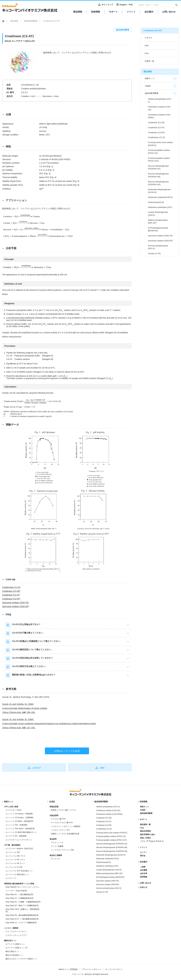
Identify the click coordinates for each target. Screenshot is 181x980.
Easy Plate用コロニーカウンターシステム (22, 887)
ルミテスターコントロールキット (19, 840)
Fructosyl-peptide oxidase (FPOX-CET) (111, 840)
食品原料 (53, 839)
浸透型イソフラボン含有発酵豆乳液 (65, 834)
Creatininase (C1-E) (11, 587)
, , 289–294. (19, 712)
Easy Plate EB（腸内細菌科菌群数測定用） (23, 915)
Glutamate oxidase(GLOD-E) (107, 859)
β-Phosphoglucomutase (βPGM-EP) (110, 877)
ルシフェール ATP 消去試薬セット (19, 871)
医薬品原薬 (54, 807)
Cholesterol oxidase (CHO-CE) (108, 810)
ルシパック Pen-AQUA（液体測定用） (21, 829)
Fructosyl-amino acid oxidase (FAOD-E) (112, 833)
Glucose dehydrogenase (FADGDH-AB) (112, 847)
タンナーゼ (55, 859)
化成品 (52, 802)
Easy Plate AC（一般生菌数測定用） (20, 895)
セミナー (144, 852)
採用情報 (144, 877)
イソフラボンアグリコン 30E (62, 850)
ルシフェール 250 (13, 852)
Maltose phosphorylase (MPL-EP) (109, 873)
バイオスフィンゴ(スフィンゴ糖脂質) (66, 826)
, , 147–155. (19, 728)
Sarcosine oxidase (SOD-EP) (16, 606)
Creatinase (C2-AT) (11, 595)
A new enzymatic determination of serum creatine (25, 708)
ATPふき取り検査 (11, 807)
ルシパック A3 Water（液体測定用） (20, 821)
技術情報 (143, 802)
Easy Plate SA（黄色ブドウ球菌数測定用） (23, 906)
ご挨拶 (143, 867)
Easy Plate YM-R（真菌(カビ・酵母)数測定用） (23, 910)
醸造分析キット (10, 941)
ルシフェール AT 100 (14, 867)
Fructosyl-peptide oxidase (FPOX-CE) (111, 836)
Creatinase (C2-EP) (11, 599)
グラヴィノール (57, 843)
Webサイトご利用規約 (68, 969)
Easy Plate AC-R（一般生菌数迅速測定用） (23, 919)
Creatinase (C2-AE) (11, 591)
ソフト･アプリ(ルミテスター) (152, 841)
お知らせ (143, 887)
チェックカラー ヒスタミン (16, 931)
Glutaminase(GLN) (103, 862)
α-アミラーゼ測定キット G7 (17, 948)
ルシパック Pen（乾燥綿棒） (17, 825)
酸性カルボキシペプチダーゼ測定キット (21, 959)
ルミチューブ (11, 878)
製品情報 (14, 21)
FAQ (142, 828)
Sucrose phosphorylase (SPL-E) (109, 888)
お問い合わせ (145, 883)
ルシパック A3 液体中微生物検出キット (21, 832)
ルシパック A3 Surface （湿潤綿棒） (20, 818)
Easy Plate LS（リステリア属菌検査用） (22, 923)
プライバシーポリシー (92, 969)
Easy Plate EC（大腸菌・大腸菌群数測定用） (24, 902)
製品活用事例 (145, 831)
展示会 (143, 856)
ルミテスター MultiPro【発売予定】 (20, 849)
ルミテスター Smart (13, 810)
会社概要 (144, 870)
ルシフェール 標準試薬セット (17, 874)
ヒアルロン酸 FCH (58, 819)
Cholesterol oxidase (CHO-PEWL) (109, 814)
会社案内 (143, 862)
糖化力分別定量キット (14, 955)
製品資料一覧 (145, 824)
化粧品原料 (54, 815)
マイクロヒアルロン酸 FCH (62, 823)
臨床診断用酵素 (31, 21)
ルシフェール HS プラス (15, 860)
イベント (143, 847)
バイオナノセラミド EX (60, 830)
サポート (143, 819)
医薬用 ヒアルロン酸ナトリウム (63, 810)
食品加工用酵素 (56, 855)
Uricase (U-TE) (102, 892)
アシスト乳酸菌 (57, 846)
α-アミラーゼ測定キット (15, 944)
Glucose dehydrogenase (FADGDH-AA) (112, 844)
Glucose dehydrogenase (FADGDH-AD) (112, 851)
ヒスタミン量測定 (11, 928)
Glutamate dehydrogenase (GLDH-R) (111, 855)
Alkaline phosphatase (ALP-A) (108, 807)
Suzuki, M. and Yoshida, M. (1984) (18, 704)
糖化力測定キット (13, 951)
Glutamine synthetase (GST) (107, 866)
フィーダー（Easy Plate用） (17, 891)
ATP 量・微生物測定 (12, 845)
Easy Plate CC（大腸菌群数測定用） (20, 898)
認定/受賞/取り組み (148, 834)
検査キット (9, 802)
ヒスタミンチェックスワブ (16, 935)
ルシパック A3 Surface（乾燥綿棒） (20, 814)
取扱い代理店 (145, 838)
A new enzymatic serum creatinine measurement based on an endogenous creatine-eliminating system (49, 724)
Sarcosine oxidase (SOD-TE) (16, 603)
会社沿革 (144, 873)
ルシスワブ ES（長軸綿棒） (17, 836)
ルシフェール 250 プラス (16, 856)
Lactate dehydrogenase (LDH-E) (109, 870)
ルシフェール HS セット (15, 863)
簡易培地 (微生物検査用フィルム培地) (19, 884)
